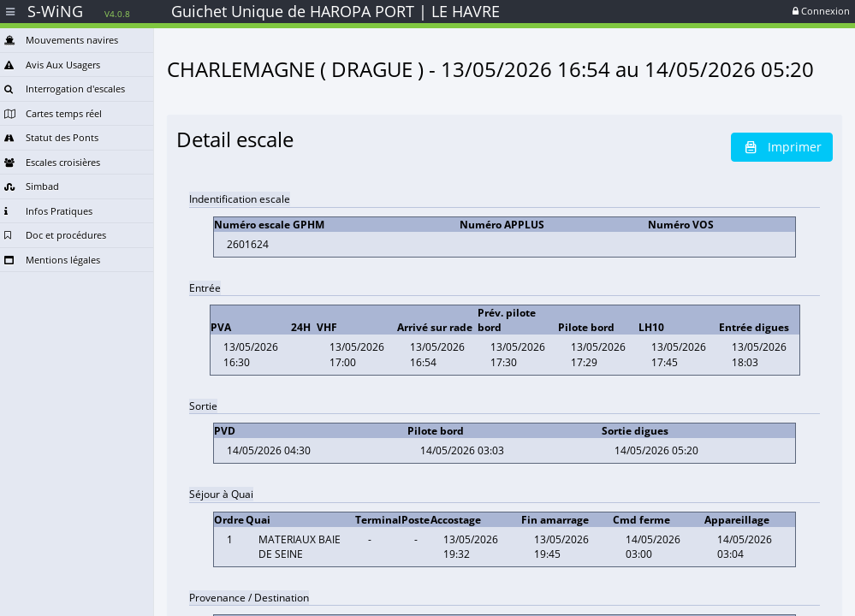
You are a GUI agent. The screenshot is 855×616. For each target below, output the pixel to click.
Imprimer (782, 147)
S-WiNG (79, 11)
